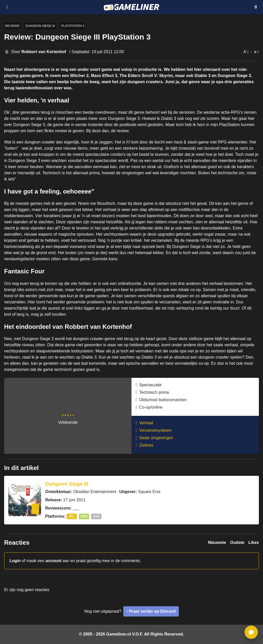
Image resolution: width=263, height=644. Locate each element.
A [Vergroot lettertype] (245, 52)
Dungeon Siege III (40, 26)
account (54, 561)
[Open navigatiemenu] (7, 7)
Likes (254, 542)
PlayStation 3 (73, 26)
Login (15, 561)
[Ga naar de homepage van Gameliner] (131, 7)
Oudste (237, 542)
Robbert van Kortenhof (44, 52)
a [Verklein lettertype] (255, 52)
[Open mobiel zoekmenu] (256, 7)
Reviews (12, 26)
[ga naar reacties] (251, 632)
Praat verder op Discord (152, 611)
